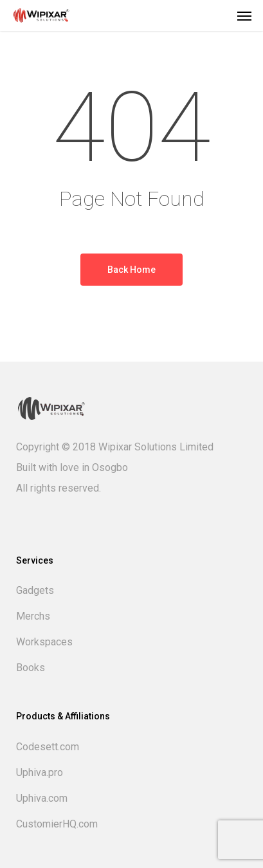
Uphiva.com (42, 798)
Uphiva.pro (40, 772)
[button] (244, 15)
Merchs (33, 616)
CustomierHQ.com (57, 824)
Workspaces (44, 642)
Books (31, 668)
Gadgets (35, 590)
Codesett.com (48, 747)
